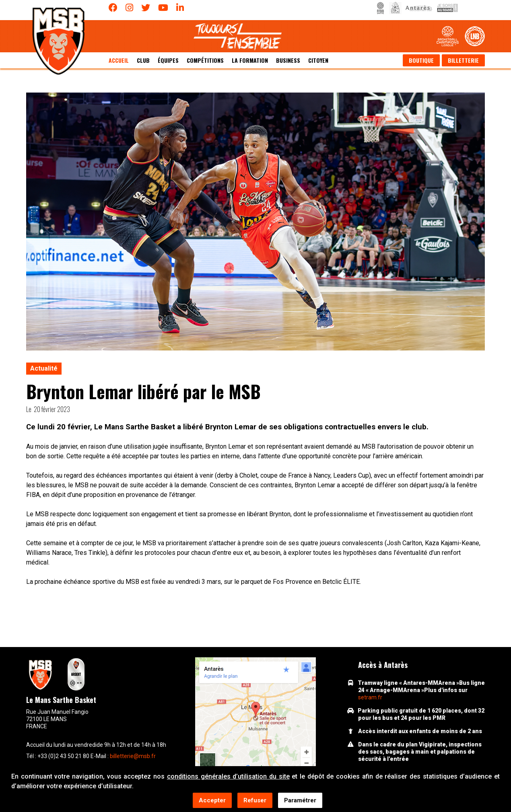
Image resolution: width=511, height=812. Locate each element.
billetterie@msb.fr (133, 756)
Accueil (119, 60)
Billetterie (463, 60)
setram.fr (370, 697)
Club (143, 60)
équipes (168, 60)
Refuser (255, 801)
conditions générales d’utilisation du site (228, 777)
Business (288, 60)
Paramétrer (300, 801)
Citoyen (318, 60)
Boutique (421, 60)
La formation (250, 60)
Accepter (212, 801)
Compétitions (205, 60)
